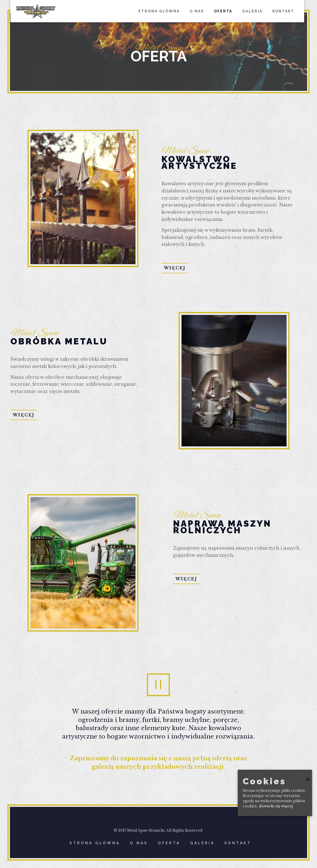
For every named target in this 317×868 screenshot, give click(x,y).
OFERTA (169, 843)
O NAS (139, 843)
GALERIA (202, 843)
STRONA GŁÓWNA (95, 843)
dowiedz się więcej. (276, 806)
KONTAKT (238, 843)
